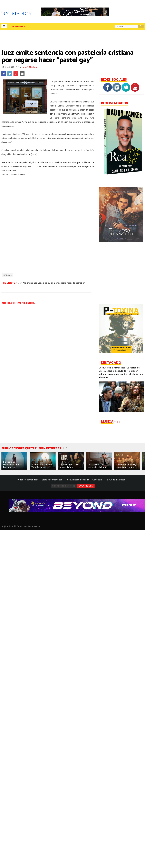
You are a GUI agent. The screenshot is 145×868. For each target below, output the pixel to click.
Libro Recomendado (52, 480)
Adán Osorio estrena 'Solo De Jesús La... (42, 466)
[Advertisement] (33, 238)
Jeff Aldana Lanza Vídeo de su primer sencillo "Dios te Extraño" (52, 283)
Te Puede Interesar (115, 480)
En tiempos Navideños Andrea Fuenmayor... (13, 465)
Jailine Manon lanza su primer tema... (71, 466)
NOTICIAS (8, 275)
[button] (4, 26)
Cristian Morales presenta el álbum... (98, 466)
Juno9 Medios (30, 67)
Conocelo (97, 480)
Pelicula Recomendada (77, 480)
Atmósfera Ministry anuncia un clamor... (126, 466)
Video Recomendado (28, 480)
